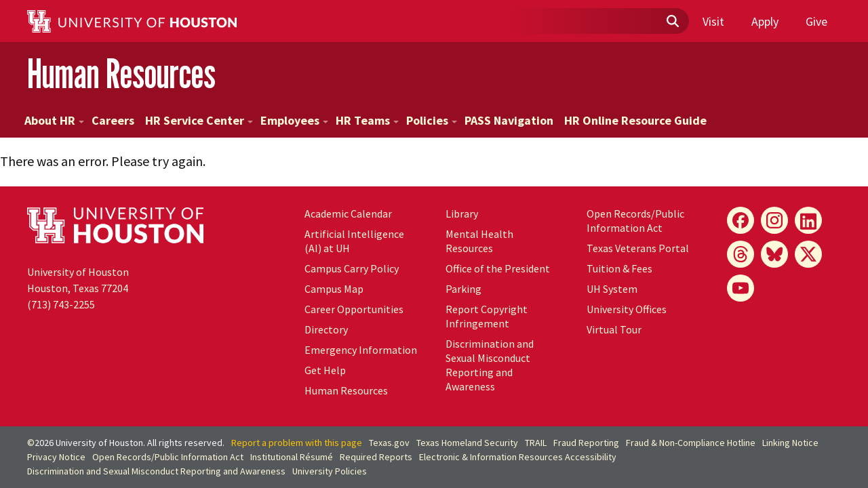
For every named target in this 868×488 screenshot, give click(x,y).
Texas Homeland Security (467, 443)
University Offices (627, 309)
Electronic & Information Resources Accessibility (518, 457)
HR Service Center (199, 120)
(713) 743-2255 (61, 304)
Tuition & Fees (619, 268)
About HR (54, 120)
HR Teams (367, 120)
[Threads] (741, 254)
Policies (432, 120)
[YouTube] (741, 288)
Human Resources (121, 74)
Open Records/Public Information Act (635, 221)
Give (816, 21)
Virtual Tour (614, 329)
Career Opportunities (354, 309)
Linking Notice (790, 443)
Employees (294, 120)
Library (462, 213)
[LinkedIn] (808, 220)
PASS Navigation (509, 120)
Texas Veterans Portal (638, 248)
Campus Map (334, 289)
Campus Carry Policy (352, 268)
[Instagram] (774, 220)
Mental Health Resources (479, 241)
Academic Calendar (348, 213)
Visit (713, 21)
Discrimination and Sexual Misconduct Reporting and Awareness (490, 365)
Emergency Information (361, 350)
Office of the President (498, 268)
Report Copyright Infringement (487, 316)
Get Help (325, 370)
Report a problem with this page (297, 443)
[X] (808, 254)
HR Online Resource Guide (635, 120)
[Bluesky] (774, 254)
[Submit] (672, 22)
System (612, 289)
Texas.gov (389, 443)
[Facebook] (741, 220)
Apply (765, 21)
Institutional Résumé (292, 457)
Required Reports (376, 457)
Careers (113, 120)
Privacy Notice (56, 457)
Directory (326, 329)
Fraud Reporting (586, 443)
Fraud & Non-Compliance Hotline (691, 443)
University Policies (330, 471)
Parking (463, 289)
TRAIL (536, 443)
